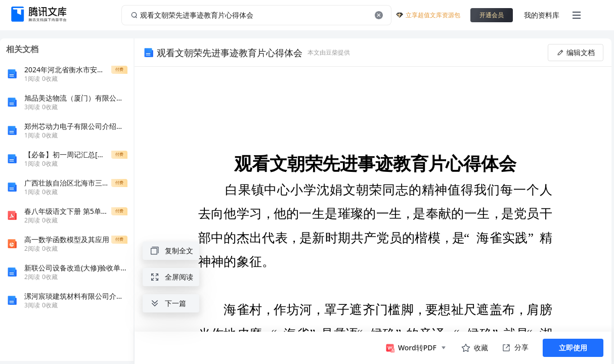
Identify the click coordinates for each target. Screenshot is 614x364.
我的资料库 (542, 15)
